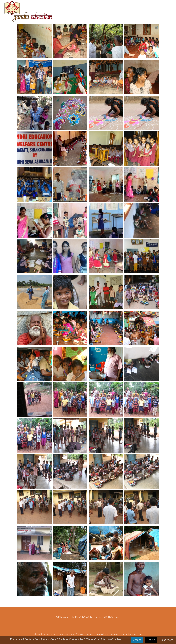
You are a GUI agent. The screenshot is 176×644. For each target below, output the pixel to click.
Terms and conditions (86, 617)
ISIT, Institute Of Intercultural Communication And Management (112, 634)
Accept (137, 640)
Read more (167, 640)
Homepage (61, 617)
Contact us (111, 617)
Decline (151, 640)
